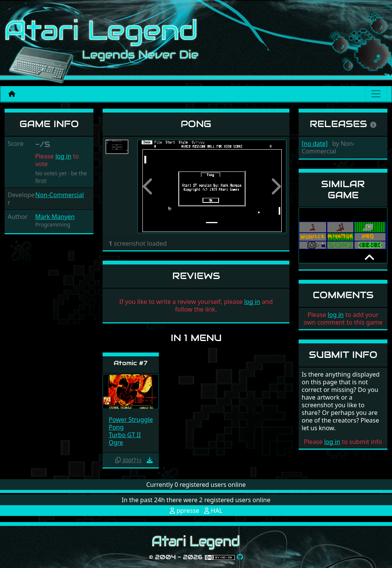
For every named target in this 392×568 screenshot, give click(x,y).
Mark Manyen (55, 217)
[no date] (315, 144)
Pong (116, 427)
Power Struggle (131, 419)
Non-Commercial (60, 195)
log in (64, 156)
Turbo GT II (125, 435)
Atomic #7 (131, 363)
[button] (149, 186)
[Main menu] (376, 94)
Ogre (116, 442)
